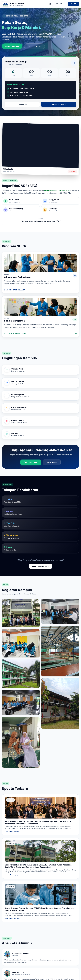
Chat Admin (60, 4)
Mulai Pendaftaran (41, 566)
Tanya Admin (34, 46)
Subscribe (72, 171)
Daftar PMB (73, 4)
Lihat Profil (22, 104)
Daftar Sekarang (12, 46)
